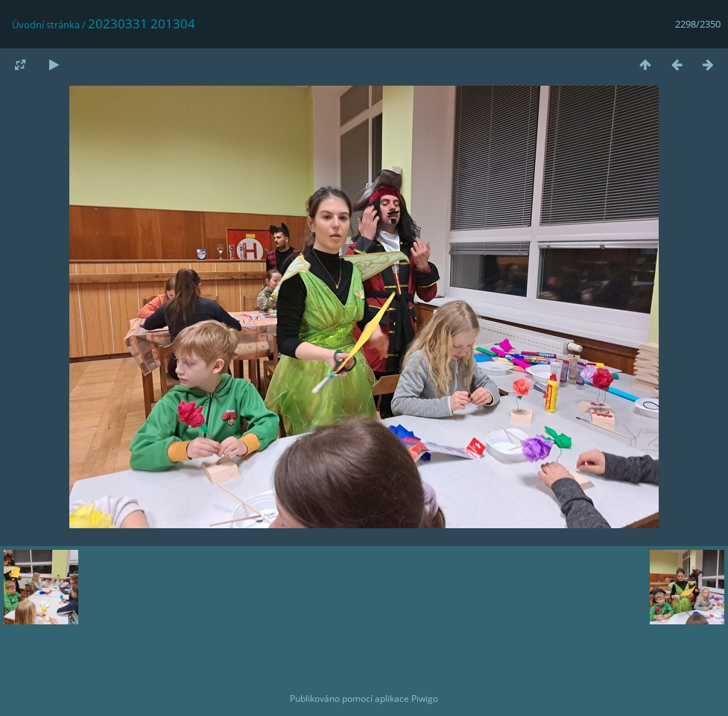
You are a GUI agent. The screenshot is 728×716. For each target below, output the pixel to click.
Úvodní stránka (46, 25)
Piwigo (425, 698)
